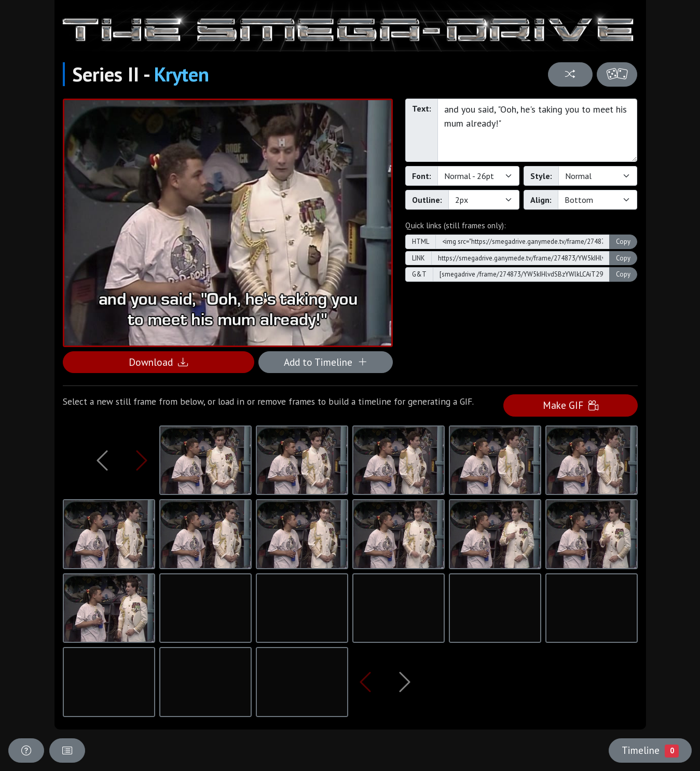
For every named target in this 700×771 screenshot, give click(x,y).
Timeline (650, 750)
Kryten (182, 74)
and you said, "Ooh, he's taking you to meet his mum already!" (538, 130)
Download (158, 362)
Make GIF (571, 405)
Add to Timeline (326, 362)
